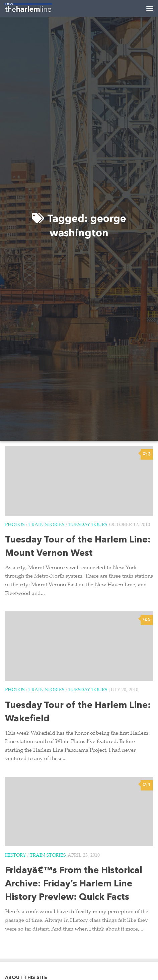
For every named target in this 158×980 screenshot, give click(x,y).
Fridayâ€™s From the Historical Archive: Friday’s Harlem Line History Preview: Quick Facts (74, 884)
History (15, 856)
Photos (15, 525)
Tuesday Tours (88, 525)
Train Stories (46, 525)
